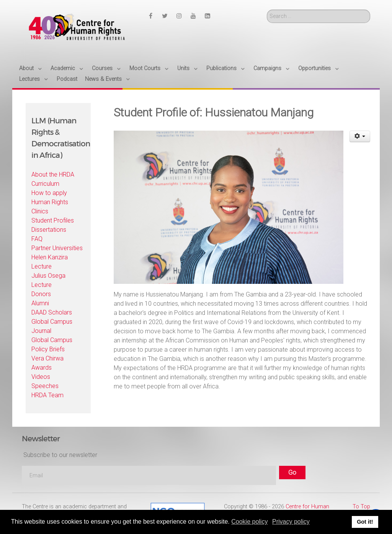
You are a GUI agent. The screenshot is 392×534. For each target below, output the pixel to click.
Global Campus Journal (52, 326)
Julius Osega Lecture (48, 280)
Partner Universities (57, 248)
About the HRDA (53, 174)
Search (267, 10)
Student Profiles (53, 220)
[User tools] (360, 136)
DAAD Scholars (52, 312)
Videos (41, 377)
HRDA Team (47, 395)
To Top (361, 507)
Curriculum (45, 184)
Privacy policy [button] (291, 522)
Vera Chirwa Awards (47, 363)
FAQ (37, 239)
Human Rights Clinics (50, 207)
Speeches (45, 386)
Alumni (40, 303)
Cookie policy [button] (249, 522)
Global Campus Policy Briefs (52, 345)
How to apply (49, 193)
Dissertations (49, 230)
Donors (41, 294)
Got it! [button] (365, 522)
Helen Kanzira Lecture (50, 262)
